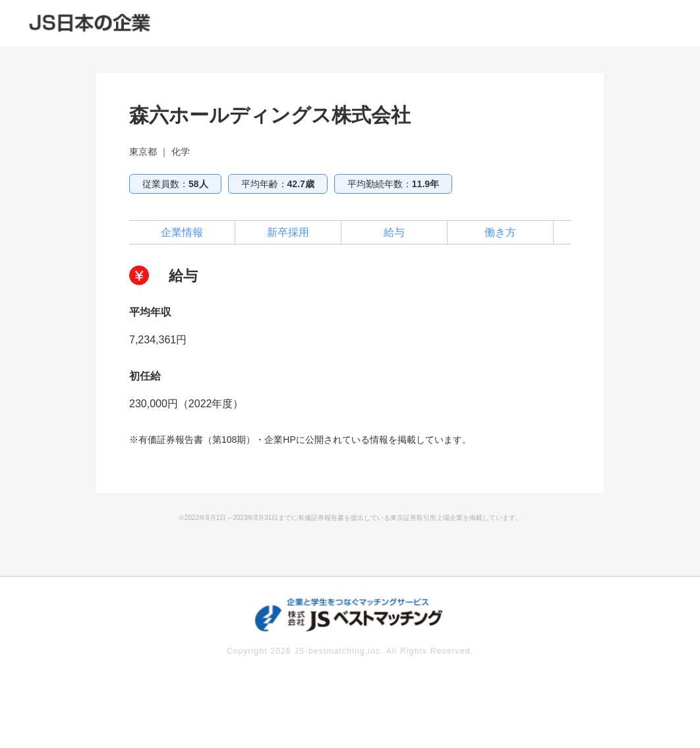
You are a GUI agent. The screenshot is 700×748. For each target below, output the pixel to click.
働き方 (500, 232)
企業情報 (182, 232)
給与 (394, 232)
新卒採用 (288, 232)
